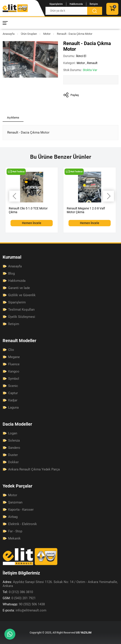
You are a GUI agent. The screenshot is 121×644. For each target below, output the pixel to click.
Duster (13, 455)
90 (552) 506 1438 (24, 604)
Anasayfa (9, 34)
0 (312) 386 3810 (18, 592)
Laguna (13, 407)
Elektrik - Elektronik (23, 524)
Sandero (14, 448)
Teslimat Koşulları (21, 310)
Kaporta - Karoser (21, 510)
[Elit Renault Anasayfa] (15, 8)
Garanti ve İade (19, 288)
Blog (11, 273)
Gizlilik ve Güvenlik (22, 295)
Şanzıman (15, 502)
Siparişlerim (56, 4)
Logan (13, 433)
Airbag (13, 517)
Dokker (13, 462)
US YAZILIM (84, 633)
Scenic (13, 386)
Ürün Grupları (29, 34)
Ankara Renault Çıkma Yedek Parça (34, 469)
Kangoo (14, 371)
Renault (92, 63)
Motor (47, 34)
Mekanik (14, 538)
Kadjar (13, 400)
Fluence (14, 364)
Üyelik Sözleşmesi (22, 317)
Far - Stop (15, 531)
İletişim (94, 4)
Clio (11, 350)
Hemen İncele (32, 223)
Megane (14, 357)
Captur (13, 393)
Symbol (14, 379)
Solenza (14, 440)
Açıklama (13, 117)
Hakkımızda (76, 4)
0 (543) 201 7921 (19, 598)
